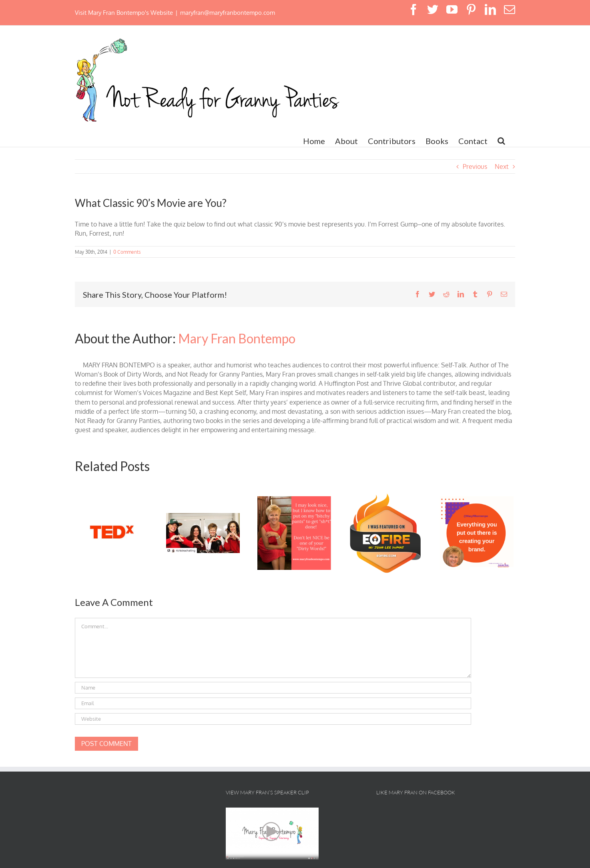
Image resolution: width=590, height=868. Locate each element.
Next (502, 166)
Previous (475, 166)
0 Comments (127, 252)
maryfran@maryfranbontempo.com (228, 13)
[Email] (273, 703)
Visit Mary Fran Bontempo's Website (124, 13)
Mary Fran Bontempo (237, 338)
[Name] (273, 688)
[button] (501, 141)
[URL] (273, 719)
